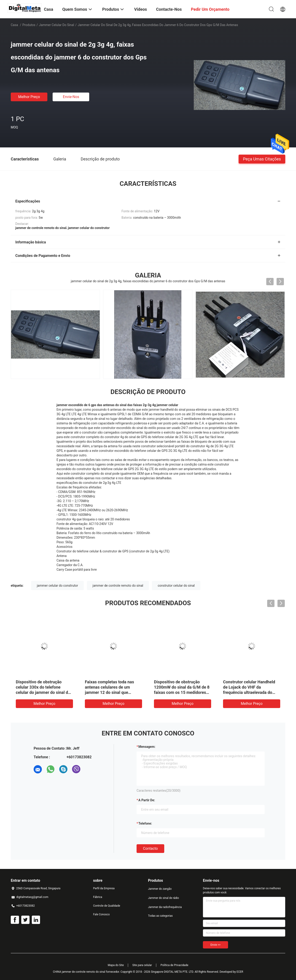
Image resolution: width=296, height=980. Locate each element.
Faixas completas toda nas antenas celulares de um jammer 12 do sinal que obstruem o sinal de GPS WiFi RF (112, 692)
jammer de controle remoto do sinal (118, 586)
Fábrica (98, 897)
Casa (14, 25)
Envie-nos (71, 97)
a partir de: (147, 800)
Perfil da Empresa (104, 888)
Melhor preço (29, 97)
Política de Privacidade (174, 965)
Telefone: (145, 823)
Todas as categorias (160, 916)
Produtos (29, 25)
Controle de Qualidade (107, 906)
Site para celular (142, 965)
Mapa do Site (116, 965)
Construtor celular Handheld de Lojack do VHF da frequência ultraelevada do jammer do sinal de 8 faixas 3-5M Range (251, 692)
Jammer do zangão (160, 889)
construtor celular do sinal (176, 586)
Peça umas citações (262, 159)
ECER (240, 972)
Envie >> (215, 945)
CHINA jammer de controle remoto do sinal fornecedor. (87, 972)
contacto (150, 848)
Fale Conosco (101, 914)
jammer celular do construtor (57, 586)
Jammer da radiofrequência (165, 907)
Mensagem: (147, 747)
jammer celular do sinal (57, 25)
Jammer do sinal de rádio (163, 898)
